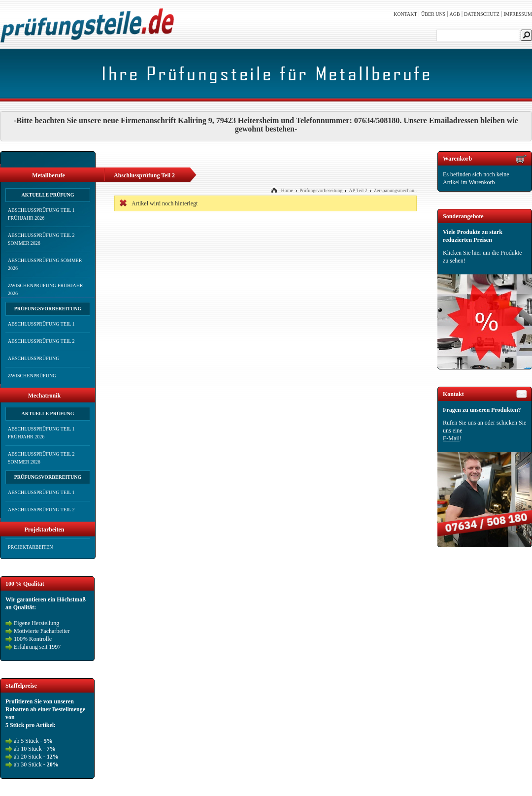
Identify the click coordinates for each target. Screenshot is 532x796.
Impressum (518, 14)
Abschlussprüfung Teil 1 (41, 324)
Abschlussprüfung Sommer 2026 (45, 264)
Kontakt (405, 14)
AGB (455, 14)
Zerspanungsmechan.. (395, 190)
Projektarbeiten (30, 547)
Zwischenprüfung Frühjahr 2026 (46, 289)
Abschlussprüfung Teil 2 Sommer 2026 (41, 239)
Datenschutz (482, 14)
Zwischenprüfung (32, 376)
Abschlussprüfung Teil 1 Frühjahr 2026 (41, 214)
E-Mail (451, 438)
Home (287, 190)
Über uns (433, 14)
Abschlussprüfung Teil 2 (41, 341)
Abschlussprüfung (33, 358)
